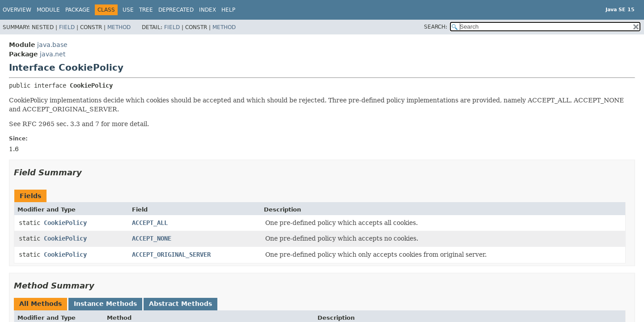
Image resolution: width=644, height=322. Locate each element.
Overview (17, 10)
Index (208, 10)
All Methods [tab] (40, 304)
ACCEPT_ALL (150, 223)
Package (78, 10)
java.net (53, 54)
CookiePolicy (65, 223)
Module (48, 10)
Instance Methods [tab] (105, 304)
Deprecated (176, 10)
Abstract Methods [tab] (180, 304)
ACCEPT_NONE (152, 238)
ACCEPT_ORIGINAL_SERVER (171, 254)
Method (119, 27)
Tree (146, 10)
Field (67, 27)
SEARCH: (436, 27)
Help (228, 10)
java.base (52, 45)
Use (128, 10)
